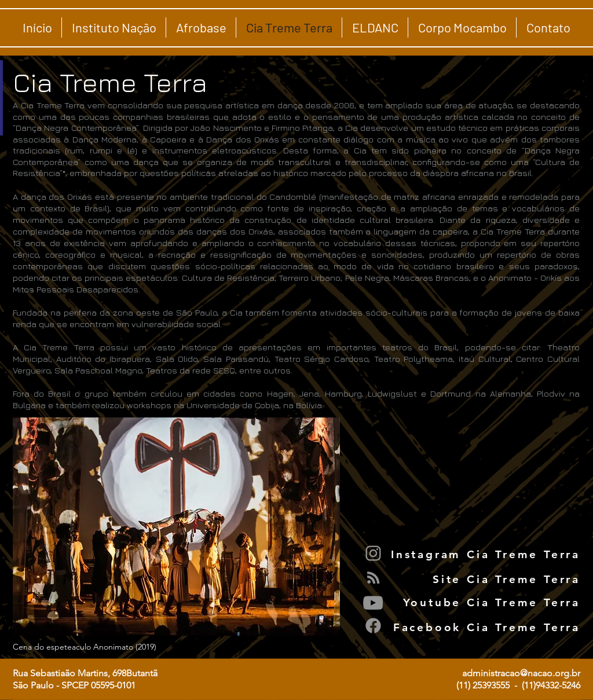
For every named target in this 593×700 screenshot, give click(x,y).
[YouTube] (373, 603)
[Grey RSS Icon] (373, 578)
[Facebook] (373, 626)
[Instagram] (373, 553)
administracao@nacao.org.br (521, 672)
